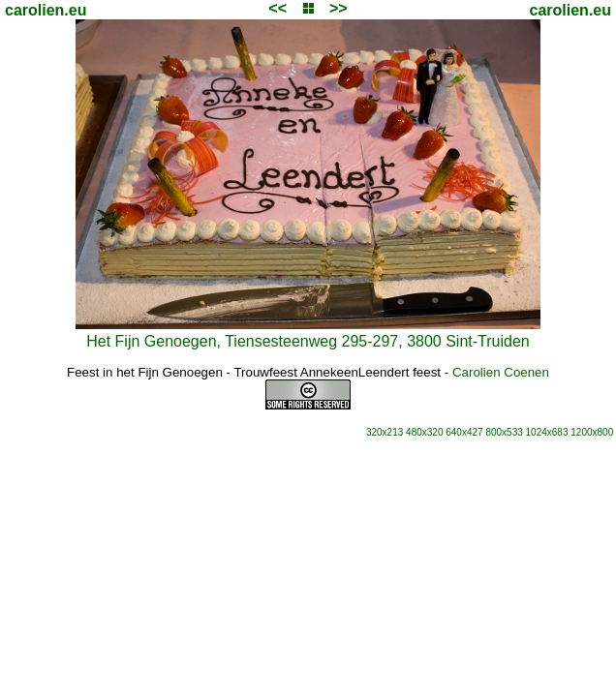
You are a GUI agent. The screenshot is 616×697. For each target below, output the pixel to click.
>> (339, 8)
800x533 (504, 432)
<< (277, 8)
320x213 (385, 432)
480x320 (424, 432)
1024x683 (547, 432)
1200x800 (592, 432)
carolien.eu (46, 10)
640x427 (464, 432)
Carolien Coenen (501, 372)
